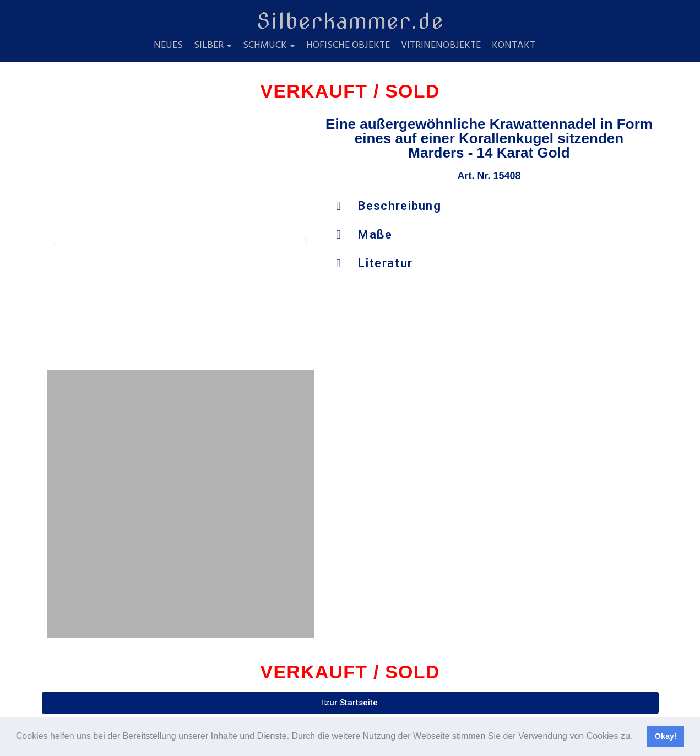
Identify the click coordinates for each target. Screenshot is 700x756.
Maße (375, 234)
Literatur (385, 263)
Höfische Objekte (348, 46)
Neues (168, 46)
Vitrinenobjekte (441, 46)
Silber (209, 46)
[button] (637, 737)
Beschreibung (400, 206)
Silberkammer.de (350, 21)
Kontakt (514, 46)
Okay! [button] (666, 736)
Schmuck (265, 46)
